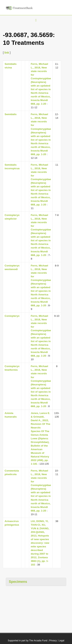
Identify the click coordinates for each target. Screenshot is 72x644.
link (7, 53)
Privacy (53, 641)
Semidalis (11, 114)
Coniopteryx (12, 316)
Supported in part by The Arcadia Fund (27, 641)
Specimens (18, 582)
